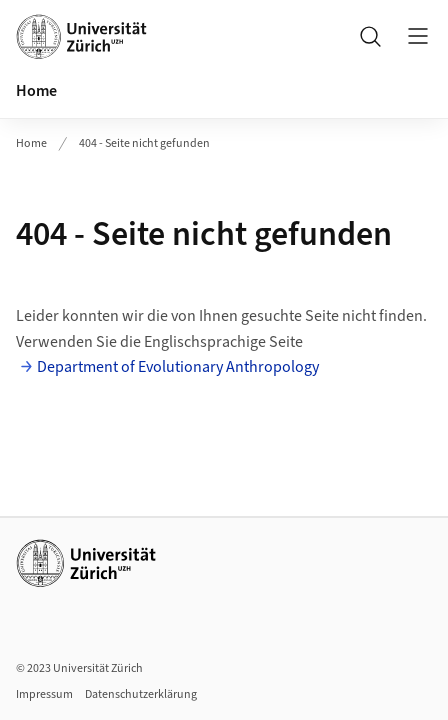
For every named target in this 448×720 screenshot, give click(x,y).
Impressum (44, 694)
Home (36, 91)
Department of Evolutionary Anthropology (178, 367)
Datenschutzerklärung (141, 694)
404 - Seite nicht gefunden (144, 143)
